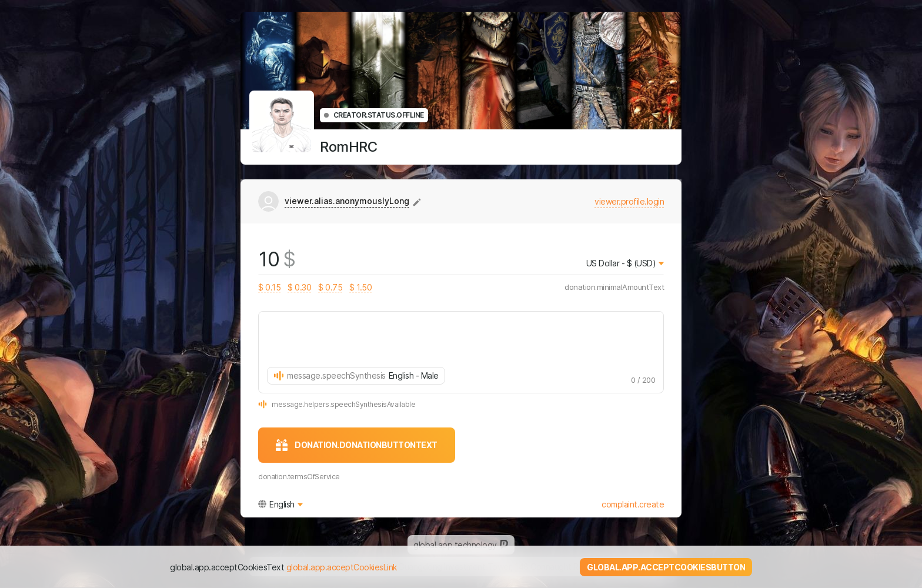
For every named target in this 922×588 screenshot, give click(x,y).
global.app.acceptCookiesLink (342, 567)
